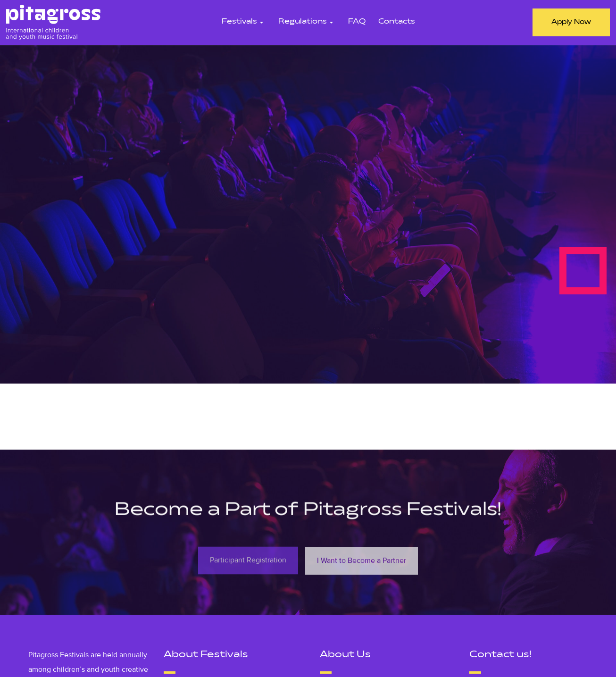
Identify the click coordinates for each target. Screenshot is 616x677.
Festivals (244, 22)
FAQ (357, 22)
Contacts (397, 22)
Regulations (307, 22)
